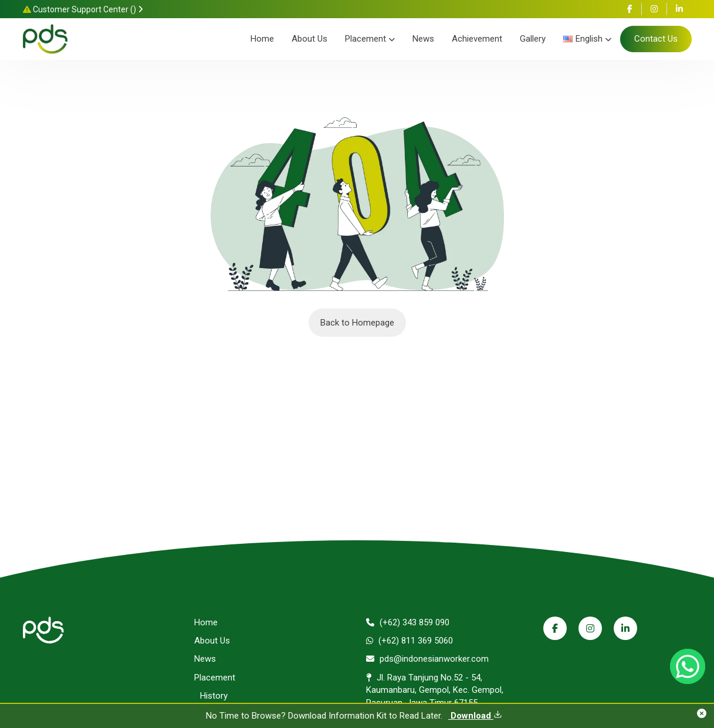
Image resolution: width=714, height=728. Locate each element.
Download (475, 716)
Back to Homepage (357, 323)
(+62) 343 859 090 (408, 622)
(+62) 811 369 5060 (410, 641)
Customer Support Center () (83, 9)
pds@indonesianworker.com (427, 659)
